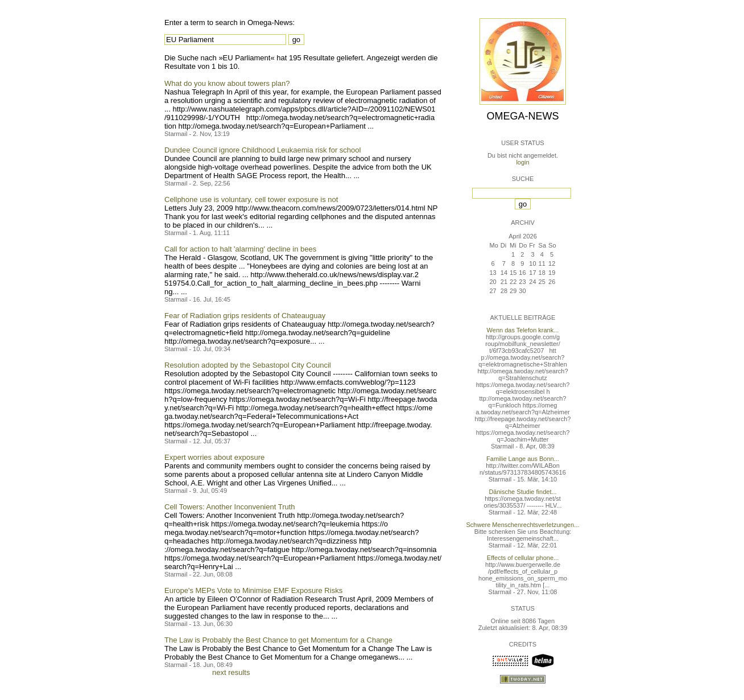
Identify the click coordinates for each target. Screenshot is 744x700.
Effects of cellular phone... (523, 558)
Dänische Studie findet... (522, 492)
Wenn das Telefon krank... (523, 330)
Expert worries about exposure (214, 457)
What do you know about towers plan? (227, 83)
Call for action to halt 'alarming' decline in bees (240, 249)
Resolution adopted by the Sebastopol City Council (248, 365)
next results (231, 672)
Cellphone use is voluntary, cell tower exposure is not (251, 199)
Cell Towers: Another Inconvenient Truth (230, 507)
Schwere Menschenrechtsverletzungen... (523, 525)
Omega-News (522, 116)
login (522, 162)
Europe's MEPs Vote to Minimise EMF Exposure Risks (253, 590)
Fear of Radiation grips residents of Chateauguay (245, 316)
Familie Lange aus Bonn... (523, 459)
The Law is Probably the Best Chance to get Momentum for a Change (278, 640)
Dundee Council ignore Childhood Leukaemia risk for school (263, 150)
